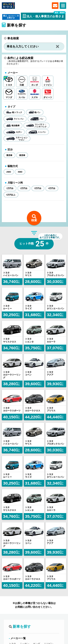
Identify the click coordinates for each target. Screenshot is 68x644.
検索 (34, 220)
